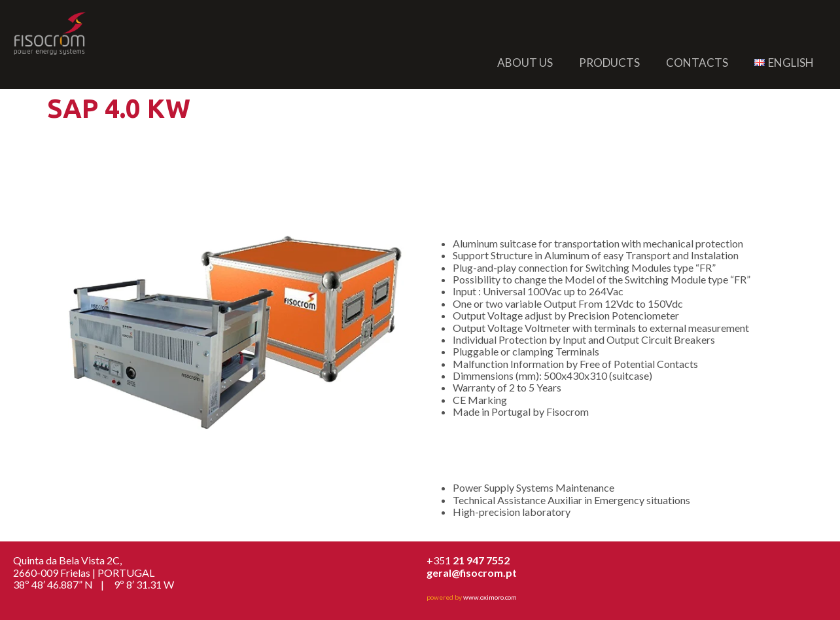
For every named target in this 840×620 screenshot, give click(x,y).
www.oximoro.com (490, 597)
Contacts (697, 63)
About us (525, 63)
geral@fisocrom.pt (472, 573)
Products (609, 63)
